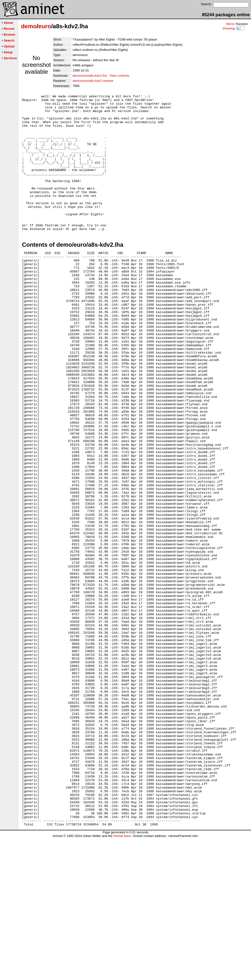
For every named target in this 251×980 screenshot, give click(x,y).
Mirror (230, 24)
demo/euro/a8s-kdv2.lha (90, 76)
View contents (119, 76)
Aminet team (122, 978)
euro (45, 26)
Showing (228, 28)
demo (29, 26)
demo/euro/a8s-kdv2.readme (93, 81)
